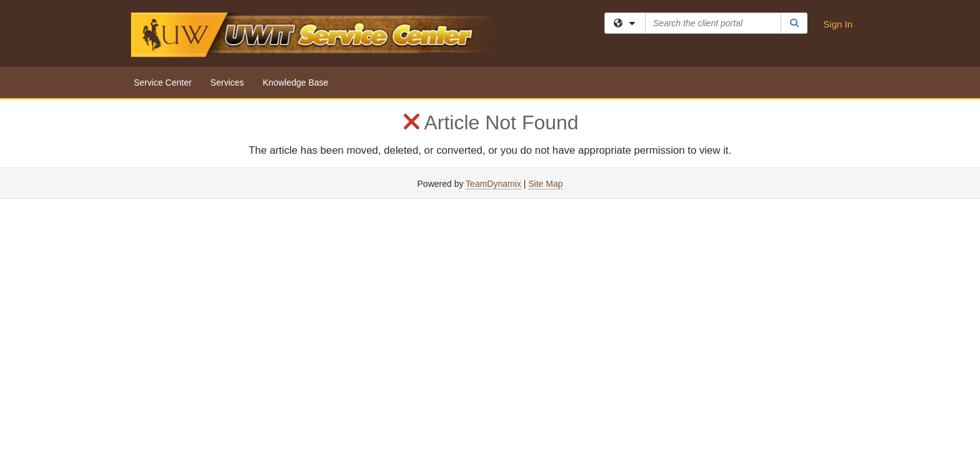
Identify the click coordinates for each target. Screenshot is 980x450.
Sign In (838, 24)
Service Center (163, 82)
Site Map (545, 184)
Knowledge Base (295, 82)
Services (227, 82)
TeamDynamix (493, 184)
